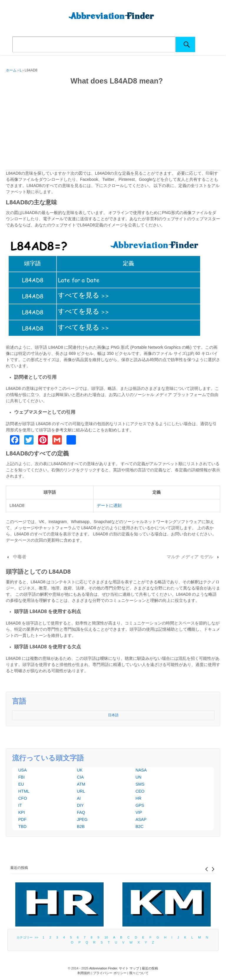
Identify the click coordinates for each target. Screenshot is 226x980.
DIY (80, 805)
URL (81, 791)
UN (138, 777)
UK (80, 770)
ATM (81, 784)
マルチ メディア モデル (190, 557)
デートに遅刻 (109, 505)
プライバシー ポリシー (110, 973)
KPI (22, 812)
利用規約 (84, 973)
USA (23, 770)
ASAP (141, 819)
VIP (139, 812)
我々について (139, 973)
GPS (140, 805)
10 (106, 937)
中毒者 (20, 557)
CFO (23, 798)
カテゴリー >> (28, 937)
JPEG (82, 819)
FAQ (81, 812)
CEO (140, 791)
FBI (21, 777)
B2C (139, 827)
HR (138, 798)
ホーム (11, 70)
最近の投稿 (19, 868)
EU (21, 784)
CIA (80, 777)
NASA (141, 770)
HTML (24, 791)
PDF (22, 819)
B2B (81, 827)
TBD (22, 827)
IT (20, 805)
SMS (140, 784)
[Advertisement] (113, 129)
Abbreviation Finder (103, 968)
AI (79, 798)
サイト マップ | (130, 968)
